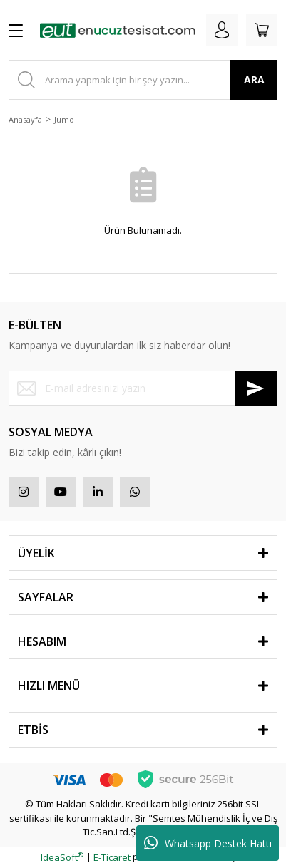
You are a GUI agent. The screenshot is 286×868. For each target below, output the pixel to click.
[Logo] (118, 30)
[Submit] (256, 388)
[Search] (143, 80)
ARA (254, 79)
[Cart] (262, 30)
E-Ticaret (112, 857)
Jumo (64, 119)
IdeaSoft (62, 857)
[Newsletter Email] (143, 388)
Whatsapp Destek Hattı (208, 843)
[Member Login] (222, 30)
